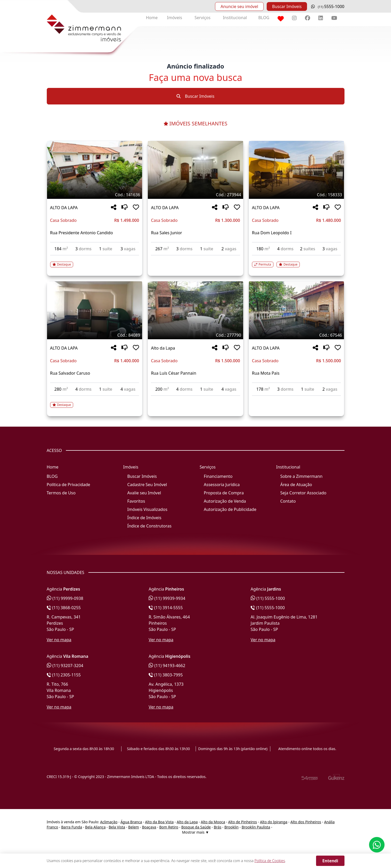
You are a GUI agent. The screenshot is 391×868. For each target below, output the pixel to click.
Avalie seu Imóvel (144, 493)
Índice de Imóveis (144, 518)
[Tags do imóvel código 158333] (297, 195)
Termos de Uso (61, 493)
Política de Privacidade (68, 485)
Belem (134, 827)
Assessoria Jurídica (222, 485)
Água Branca (131, 822)
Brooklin (231, 827)
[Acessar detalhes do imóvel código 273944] (196, 259)
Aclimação (109, 822)
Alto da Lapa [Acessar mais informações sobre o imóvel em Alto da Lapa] (163, 348)
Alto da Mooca (213, 822)
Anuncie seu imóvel (239, 6)
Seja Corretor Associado (304, 493)
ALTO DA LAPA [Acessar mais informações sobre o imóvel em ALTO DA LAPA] (64, 208)
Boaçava (149, 827)
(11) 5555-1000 (268, 598)
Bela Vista (117, 827)
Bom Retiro (169, 827)
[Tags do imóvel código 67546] (297, 335)
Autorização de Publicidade (230, 509)
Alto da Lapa (187, 822)
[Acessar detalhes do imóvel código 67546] (297, 399)
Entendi (330, 861)
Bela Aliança (95, 827)
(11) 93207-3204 (65, 666)
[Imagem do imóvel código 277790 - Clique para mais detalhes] (196, 310)
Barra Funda (72, 827)
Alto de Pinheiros (243, 822)
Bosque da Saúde (196, 827)
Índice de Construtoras (149, 526)
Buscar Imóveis (287, 6)
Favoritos (136, 501)
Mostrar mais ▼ (195, 832)
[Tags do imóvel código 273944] (196, 195)
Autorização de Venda (225, 501)
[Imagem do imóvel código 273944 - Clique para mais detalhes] (196, 170)
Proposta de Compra (224, 493)
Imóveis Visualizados (147, 509)
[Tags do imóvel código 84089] (95, 335)
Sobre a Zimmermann (301, 476)
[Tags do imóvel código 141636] (95, 195)
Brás (217, 827)
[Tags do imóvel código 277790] (196, 335)
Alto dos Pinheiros (306, 822)
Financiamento (218, 476)
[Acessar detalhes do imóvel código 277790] (196, 399)
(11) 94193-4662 (167, 666)
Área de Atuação (296, 485)
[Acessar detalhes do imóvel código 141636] (95, 261)
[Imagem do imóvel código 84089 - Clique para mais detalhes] (95, 310)
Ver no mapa (59, 640)
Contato (288, 501)
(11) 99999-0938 (65, 598)
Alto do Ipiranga (274, 822)
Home (152, 18)
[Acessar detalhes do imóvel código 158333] (297, 261)
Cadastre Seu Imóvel (147, 485)
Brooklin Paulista (256, 827)
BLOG (264, 18)
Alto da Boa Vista (159, 822)
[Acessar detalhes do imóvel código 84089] (95, 402)
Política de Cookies (270, 861)
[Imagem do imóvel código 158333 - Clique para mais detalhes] (297, 170)
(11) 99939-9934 (167, 598)
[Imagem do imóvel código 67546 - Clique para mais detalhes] (297, 310)
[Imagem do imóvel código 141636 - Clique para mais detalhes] (95, 170)
